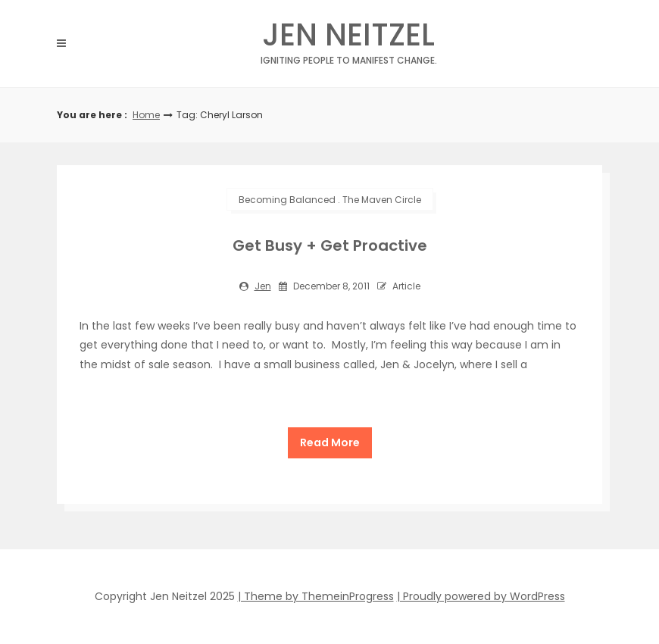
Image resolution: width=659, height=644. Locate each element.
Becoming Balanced (287, 200)
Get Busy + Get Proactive (330, 245)
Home (146, 115)
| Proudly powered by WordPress (481, 596)
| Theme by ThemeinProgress (316, 596)
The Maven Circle (382, 200)
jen (263, 286)
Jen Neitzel (348, 39)
